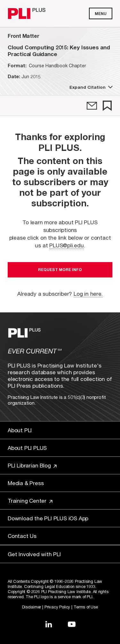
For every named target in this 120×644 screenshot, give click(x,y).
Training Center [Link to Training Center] (30, 501)
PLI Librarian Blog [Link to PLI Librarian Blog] (32, 465)
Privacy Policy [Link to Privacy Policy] (57, 607)
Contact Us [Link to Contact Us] (22, 536)
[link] (92, 106)
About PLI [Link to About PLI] (20, 430)
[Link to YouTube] (72, 624)
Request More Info (60, 270)
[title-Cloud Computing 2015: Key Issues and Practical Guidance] (60, 51)
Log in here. (88, 294)
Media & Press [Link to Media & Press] (26, 483)
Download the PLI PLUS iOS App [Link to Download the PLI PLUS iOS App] (48, 518)
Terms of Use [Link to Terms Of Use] (86, 607)
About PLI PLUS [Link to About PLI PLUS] (27, 448)
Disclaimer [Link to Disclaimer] (32, 607)
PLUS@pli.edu (67, 245)
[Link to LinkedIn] (49, 624)
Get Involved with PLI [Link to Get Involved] (34, 554)
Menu (101, 14)
